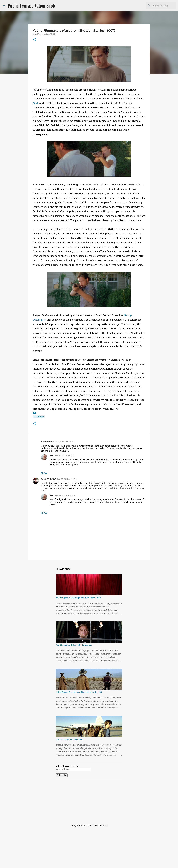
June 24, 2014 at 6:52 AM (64, 456)
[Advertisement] (89, 801)
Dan (51, 455)
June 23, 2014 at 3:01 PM (65, 442)
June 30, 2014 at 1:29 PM (67, 479)
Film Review (39, 417)
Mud (35, 103)
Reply (44, 473)
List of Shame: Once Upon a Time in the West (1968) (79, 692)
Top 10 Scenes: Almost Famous (69, 739)
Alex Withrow (48, 479)
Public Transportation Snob (31, 5)
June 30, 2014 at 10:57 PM (65, 495)
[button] (34, 40)
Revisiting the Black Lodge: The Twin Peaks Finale (78, 598)
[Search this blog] (161, 6)
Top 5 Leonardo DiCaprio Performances (74, 645)
